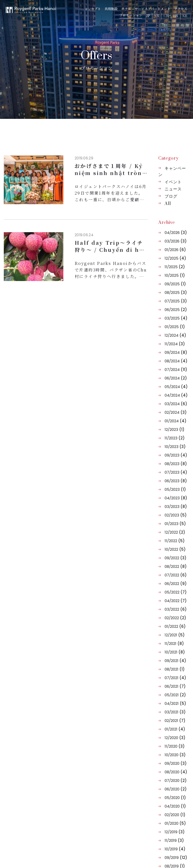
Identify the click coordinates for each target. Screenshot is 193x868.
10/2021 (175, 652)
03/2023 (176, 507)
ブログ (171, 196)
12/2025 (175, 258)
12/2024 (175, 335)
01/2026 (175, 250)
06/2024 (176, 378)
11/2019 (174, 840)
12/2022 (175, 532)
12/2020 (175, 738)
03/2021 (175, 712)
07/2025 (176, 301)
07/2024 (176, 370)
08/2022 (176, 566)
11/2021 (174, 644)
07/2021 (175, 678)
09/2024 (176, 352)
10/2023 (175, 447)
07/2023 (176, 472)
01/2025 (175, 327)
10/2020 (175, 755)
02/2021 (175, 721)
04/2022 (176, 601)
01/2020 (175, 823)
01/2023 (175, 524)
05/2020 (175, 798)
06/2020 (176, 789)
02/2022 (175, 618)
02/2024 (176, 412)
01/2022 (175, 626)
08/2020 (176, 772)
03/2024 (176, 404)
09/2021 (175, 661)
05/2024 (176, 387)
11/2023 (175, 438)
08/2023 (176, 464)
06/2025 (176, 310)
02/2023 (176, 515)
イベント (173, 182)
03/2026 (176, 241)
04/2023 (176, 498)
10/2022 (175, 549)
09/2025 (175, 284)
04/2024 (176, 395)
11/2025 (175, 267)
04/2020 (175, 806)
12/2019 (175, 832)
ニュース (173, 189)
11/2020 (175, 746)
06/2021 (175, 686)
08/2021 (175, 669)
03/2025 (176, 318)
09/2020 (176, 763)
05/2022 (176, 592)
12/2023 (175, 429)
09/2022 (176, 558)
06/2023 (176, 481)
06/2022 (176, 584)
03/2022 (176, 609)
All (168, 204)
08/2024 (176, 361)
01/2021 (175, 729)
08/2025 (176, 292)
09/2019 (176, 858)
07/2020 (176, 780)
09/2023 (176, 455)
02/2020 (175, 815)
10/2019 (175, 849)
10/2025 (175, 275)
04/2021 (175, 703)
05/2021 (175, 695)
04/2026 (176, 233)
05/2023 (175, 489)
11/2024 (175, 344)
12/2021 (175, 635)
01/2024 (176, 421)
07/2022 (176, 575)
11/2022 (175, 541)
